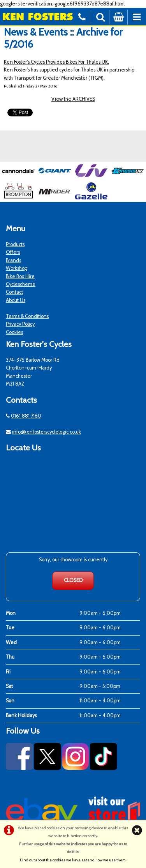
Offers (13, 252)
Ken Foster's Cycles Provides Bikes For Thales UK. (56, 62)
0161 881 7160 (26, 416)
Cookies (14, 332)
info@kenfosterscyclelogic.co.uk (47, 432)
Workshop (17, 268)
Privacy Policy (20, 324)
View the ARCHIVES (73, 99)
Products (15, 244)
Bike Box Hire (20, 276)
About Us (16, 300)
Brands (13, 260)
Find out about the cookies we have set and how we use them (73, 860)
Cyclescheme (21, 284)
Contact (14, 292)
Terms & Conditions (27, 316)
